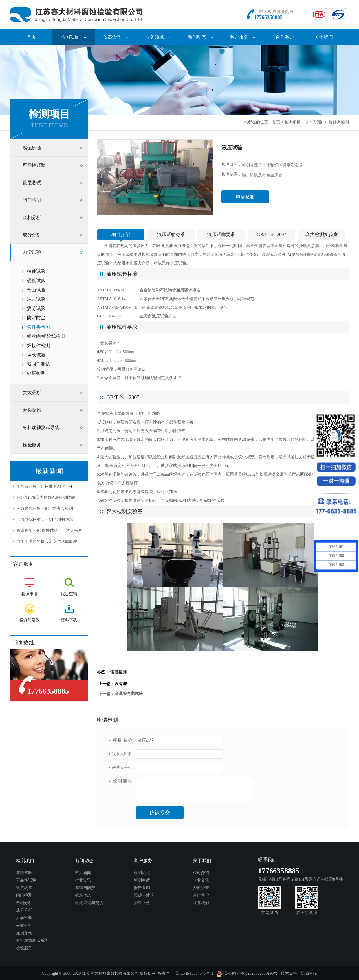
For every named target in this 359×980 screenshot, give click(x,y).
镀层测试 (32, 183)
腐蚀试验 (32, 148)
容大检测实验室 (322, 234)
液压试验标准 (171, 234)
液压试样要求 (221, 234)
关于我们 (327, 37)
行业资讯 (83, 880)
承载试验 (36, 355)
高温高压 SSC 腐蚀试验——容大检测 (49, 531)
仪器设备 (116, 37)
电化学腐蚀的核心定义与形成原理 (47, 542)
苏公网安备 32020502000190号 (247, 974)
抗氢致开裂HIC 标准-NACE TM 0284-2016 (44, 488)
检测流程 (142, 873)
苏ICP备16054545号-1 (194, 973)
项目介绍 (121, 234)
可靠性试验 (34, 165)
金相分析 (32, 217)
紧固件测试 (39, 364)
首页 (31, 37)
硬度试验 (36, 281)
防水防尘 (36, 318)
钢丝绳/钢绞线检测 (46, 336)
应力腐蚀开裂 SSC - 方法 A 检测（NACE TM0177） (45, 510)
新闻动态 (200, 37)
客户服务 (243, 37)
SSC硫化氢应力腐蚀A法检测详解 (46, 498)
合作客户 (285, 37)
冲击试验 (36, 299)
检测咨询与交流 (89, 903)
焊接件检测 (39, 345)
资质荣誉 (201, 888)
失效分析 (32, 393)
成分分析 (32, 235)
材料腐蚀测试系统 (41, 427)
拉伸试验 (36, 271)
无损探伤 (32, 410)
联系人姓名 (122, 754)
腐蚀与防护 (85, 888)
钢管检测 (118, 672)
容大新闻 (83, 873)
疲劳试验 (36, 308)
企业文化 (201, 880)
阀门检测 (32, 200)
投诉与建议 (144, 895)
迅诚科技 (309, 973)
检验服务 (32, 445)
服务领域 (158, 37)
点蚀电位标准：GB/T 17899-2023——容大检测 (45, 521)
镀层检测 (36, 373)
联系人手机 (122, 768)
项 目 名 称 (123, 740)
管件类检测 (339, 122)
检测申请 (142, 880)
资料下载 (142, 903)
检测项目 (74, 37)
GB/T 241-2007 (271, 234)
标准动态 (83, 895)
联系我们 (201, 903)
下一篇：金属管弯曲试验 (121, 694)
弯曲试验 (36, 290)
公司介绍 (201, 873)
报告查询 (142, 888)
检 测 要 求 (123, 781)
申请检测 (245, 197)
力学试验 (314, 122)
